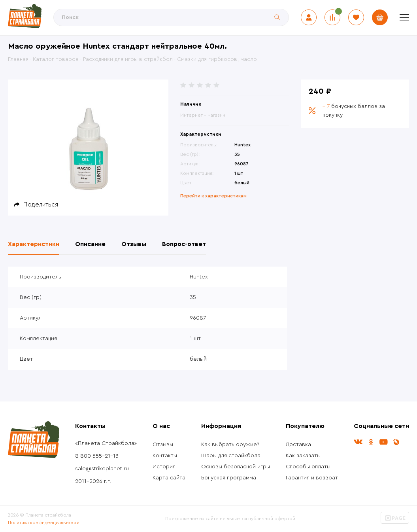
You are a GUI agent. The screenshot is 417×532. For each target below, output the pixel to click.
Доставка (298, 445)
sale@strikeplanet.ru (102, 469)
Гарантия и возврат (312, 478)
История (164, 467)
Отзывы (163, 445)
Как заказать (303, 456)
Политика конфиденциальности (44, 523)
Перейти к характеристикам (213, 196)
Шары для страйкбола (231, 456)
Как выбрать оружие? (230, 445)
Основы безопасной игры (236, 467)
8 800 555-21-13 (97, 456)
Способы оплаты (308, 467)
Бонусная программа (229, 478)
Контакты (165, 456)
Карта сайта (169, 478)
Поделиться (41, 204)
